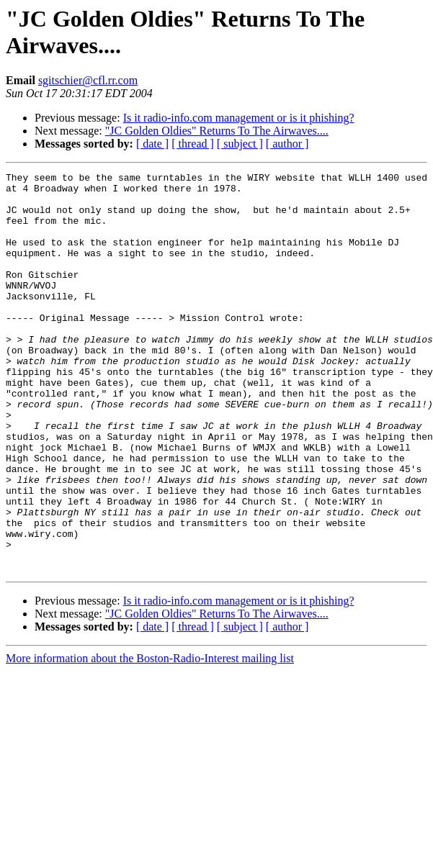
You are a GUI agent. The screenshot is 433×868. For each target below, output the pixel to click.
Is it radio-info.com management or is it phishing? (239, 118)
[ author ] (287, 144)
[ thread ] (193, 144)
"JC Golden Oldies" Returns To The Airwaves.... (217, 131)
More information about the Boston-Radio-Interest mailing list (150, 738)
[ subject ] (240, 144)
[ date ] (152, 144)
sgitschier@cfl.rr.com (88, 80)
